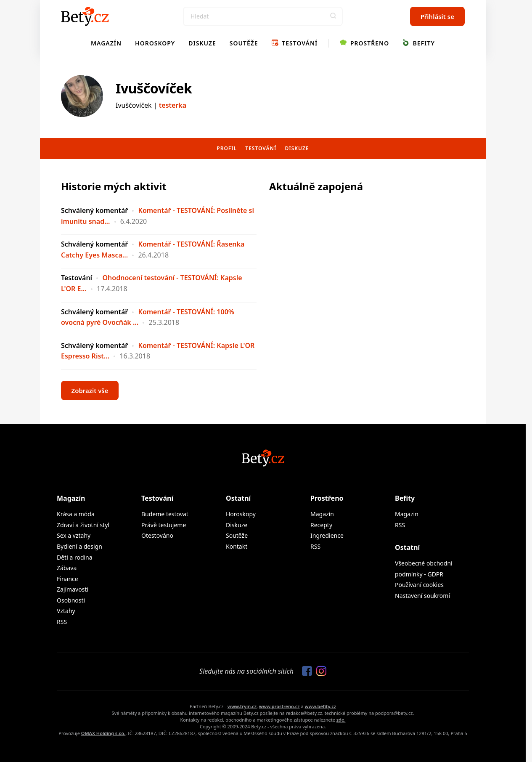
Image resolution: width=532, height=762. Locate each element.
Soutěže (244, 43)
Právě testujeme (164, 525)
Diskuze (202, 43)
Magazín (106, 43)
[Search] (263, 16)
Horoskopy (155, 43)
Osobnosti (71, 600)
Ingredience (327, 535)
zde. (341, 720)
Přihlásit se (437, 16)
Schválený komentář (94, 210)
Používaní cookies (419, 585)
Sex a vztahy (74, 535)
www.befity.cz (320, 706)
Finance (67, 579)
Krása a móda (76, 514)
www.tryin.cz (242, 706)
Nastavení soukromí (422, 596)
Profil (227, 148)
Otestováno (157, 535)
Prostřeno (364, 43)
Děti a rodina (75, 557)
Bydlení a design (79, 546)
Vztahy (66, 611)
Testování (295, 43)
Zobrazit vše (90, 390)
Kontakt (237, 546)
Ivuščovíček (154, 88)
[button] (333, 16)
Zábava (67, 568)
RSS (62, 622)
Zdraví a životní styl (83, 525)
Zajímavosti (73, 589)
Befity (419, 43)
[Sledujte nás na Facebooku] (305, 672)
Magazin (407, 514)
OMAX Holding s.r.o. (103, 733)
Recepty (321, 525)
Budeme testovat (165, 514)
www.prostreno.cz (279, 706)
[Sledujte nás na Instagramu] (319, 672)
